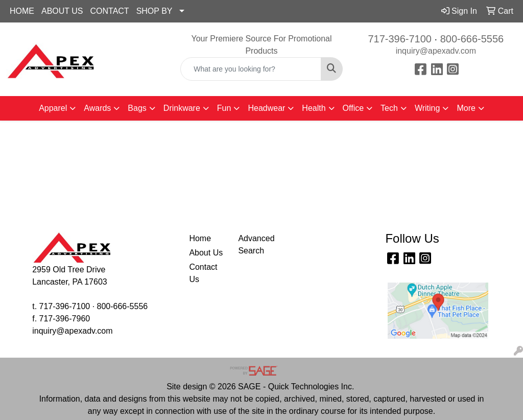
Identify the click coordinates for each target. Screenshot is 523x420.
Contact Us (203, 273)
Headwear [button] (266, 108)
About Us (206, 253)
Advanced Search (256, 244)
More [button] (466, 108)
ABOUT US (62, 11)
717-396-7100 (400, 39)
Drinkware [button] (182, 108)
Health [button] (314, 108)
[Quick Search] (251, 69)
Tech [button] (389, 108)
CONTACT (110, 11)
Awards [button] (97, 108)
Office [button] (353, 108)
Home (200, 238)
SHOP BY (154, 11)
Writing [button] (427, 108)
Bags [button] (137, 108)
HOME (22, 11)
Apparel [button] (53, 108)
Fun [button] (224, 108)
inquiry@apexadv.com (436, 51)
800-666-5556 (472, 39)
